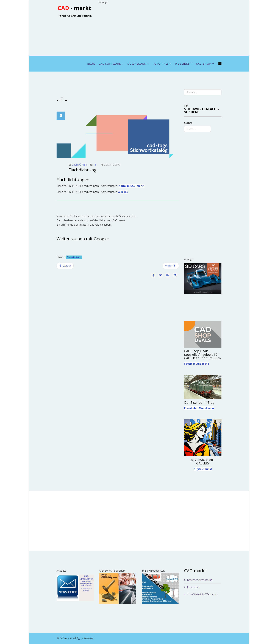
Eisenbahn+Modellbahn (199, 408)
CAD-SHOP (204, 64)
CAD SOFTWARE (110, 64)
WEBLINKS (182, 64)
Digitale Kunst (203, 469)
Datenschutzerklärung (199, 580)
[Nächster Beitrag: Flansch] (171, 266)
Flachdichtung (74, 257)
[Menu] (220, 63)
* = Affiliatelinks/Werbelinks (202, 594)
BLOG (91, 64)
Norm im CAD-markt (132, 186)
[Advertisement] (160, 29)
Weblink (123, 192)
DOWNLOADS (137, 64)
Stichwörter (79, 165)
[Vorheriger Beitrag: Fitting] (65, 266)
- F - (96, 165)
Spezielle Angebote (197, 364)
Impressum (193, 587)
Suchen (188, 123)
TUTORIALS (160, 64)
